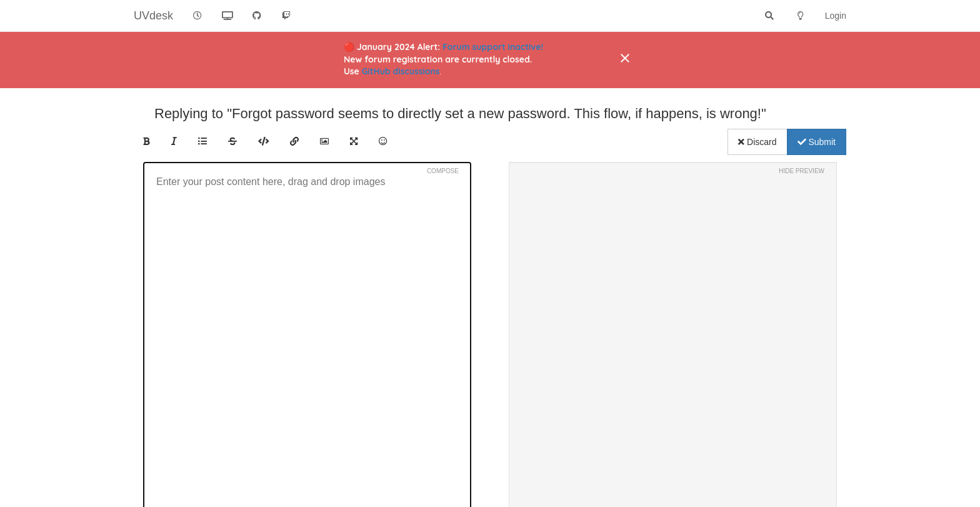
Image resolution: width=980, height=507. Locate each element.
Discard (757, 142)
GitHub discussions (401, 71)
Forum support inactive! (493, 47)
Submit (817, 142)
